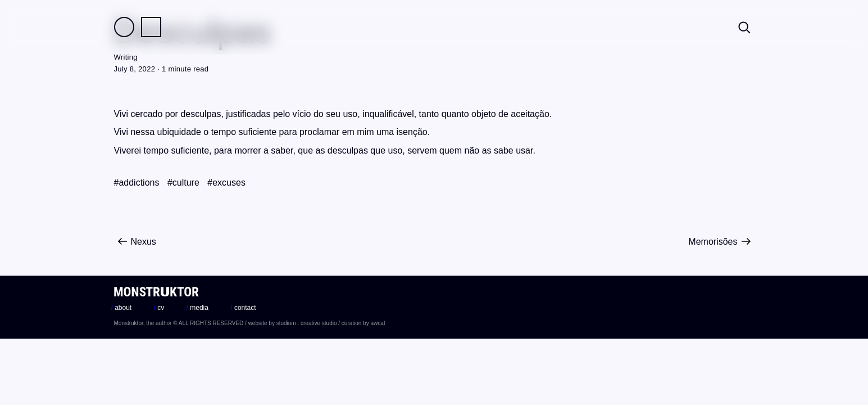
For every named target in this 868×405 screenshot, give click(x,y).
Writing (126, 57)
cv (159, 308)
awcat (378, 323)
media (197, 308)
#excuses (226, 183)
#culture (183, 183)
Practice (151, 27)
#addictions (137, 183)
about (122, 308)
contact (243, 308)
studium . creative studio (307, 323)
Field (124, 27)
